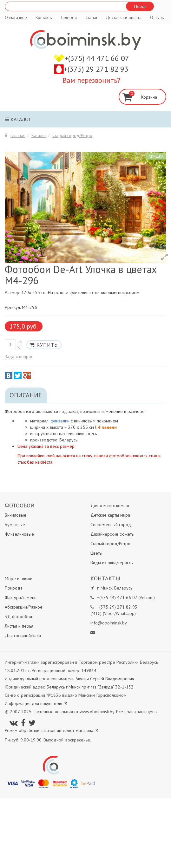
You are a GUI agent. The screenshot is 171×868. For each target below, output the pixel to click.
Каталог (18, 119)
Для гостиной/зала (23, 636)
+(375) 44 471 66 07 (97, 58)
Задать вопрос (19, 356)
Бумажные (15, 525)
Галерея (69, 17)
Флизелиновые (19, 534)
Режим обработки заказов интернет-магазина (52, 730)
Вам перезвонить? (91, 80)
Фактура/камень (20, 597)
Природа (14, 588)
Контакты (44, 17)
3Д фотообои (18, 617)
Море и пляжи (19, 578)
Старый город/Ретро (72, 135)
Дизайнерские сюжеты (112, 534)
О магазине (16, 17)
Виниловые (16, 515)
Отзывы (157, 17)
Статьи (91, 17)
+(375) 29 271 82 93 (96, 69)
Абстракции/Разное (24, 607)
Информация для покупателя (36, 703)
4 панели (107, 427)
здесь (91, 434)
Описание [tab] (26, 395)
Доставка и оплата (124, 17)
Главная (18, 135)
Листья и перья (19, 626)
